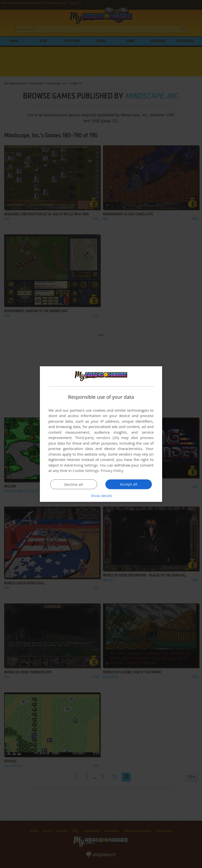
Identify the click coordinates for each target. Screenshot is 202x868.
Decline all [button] (74, 484)
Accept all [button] (129, 484)
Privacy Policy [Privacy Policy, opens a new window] (112, 470)
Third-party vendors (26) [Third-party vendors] (97, 438)
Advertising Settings (81, 465)
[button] (101, 496)
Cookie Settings (86, 470)
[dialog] (101, 434)
